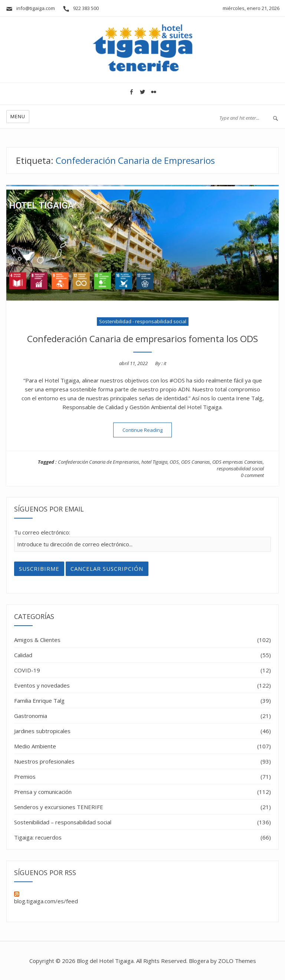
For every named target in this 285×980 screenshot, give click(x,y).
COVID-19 (27, 670)
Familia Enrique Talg (39, 701)
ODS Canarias (196, 462)
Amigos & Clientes (37, 640)
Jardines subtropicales (42, 731)
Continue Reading (147, 430)
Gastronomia (31, 716)
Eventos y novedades (42, 685)
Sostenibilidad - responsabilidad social (143, 321)
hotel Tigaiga (154, 462)
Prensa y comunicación (43, 792)
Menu (18, 116)
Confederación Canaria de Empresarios (99, 462)
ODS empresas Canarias (237, 462)
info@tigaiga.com (30, 8)
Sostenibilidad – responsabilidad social (63, 822)
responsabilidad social (240, 469)
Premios (25, 777)
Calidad (23, 655)
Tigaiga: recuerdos (38, 837)
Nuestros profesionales (44, 761)
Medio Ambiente (35, 746)
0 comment (252, 475)
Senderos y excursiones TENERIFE (59, 807)
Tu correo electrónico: (42, 532)
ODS (174, 462)
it (165, 363)
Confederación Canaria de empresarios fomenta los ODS (142, 339)
